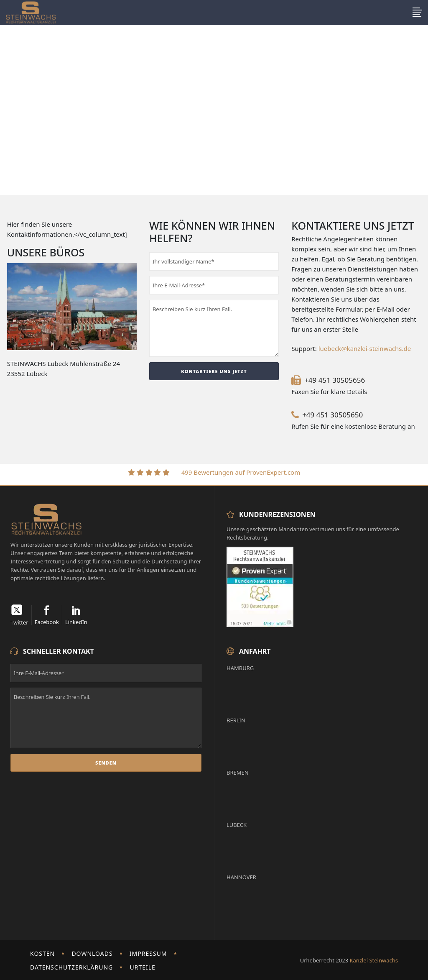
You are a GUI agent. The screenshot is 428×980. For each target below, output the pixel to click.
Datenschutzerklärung (71, 967)
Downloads (92, 953)
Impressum (148, 953)
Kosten (42, 953)
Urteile (142, 967)
